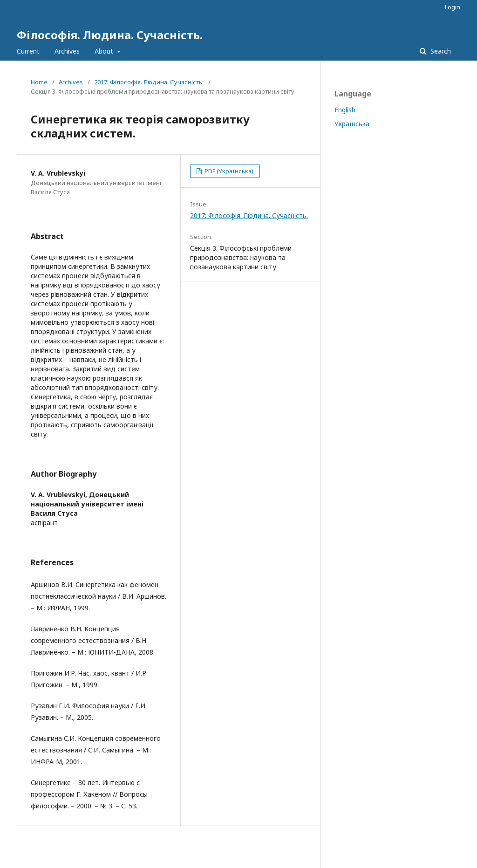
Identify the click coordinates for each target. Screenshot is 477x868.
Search (440, 51)
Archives (67, 51)
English (345, 110)
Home (39, 82)
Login (453, 7)
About (105, 51)
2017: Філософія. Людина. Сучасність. (149, 82)
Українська (352, 124)
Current (28, 51)
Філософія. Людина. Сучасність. (110, 35)
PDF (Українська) (228, 171)
